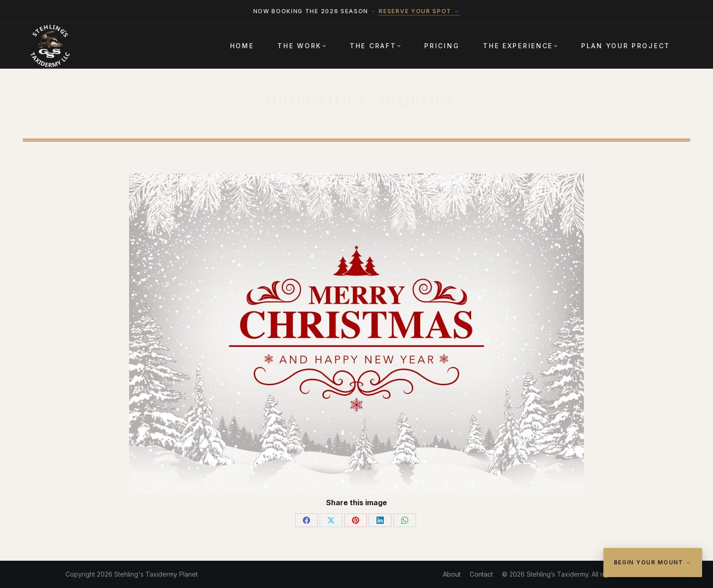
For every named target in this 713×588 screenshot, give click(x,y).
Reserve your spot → (419, 11)
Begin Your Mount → (653, 562)
